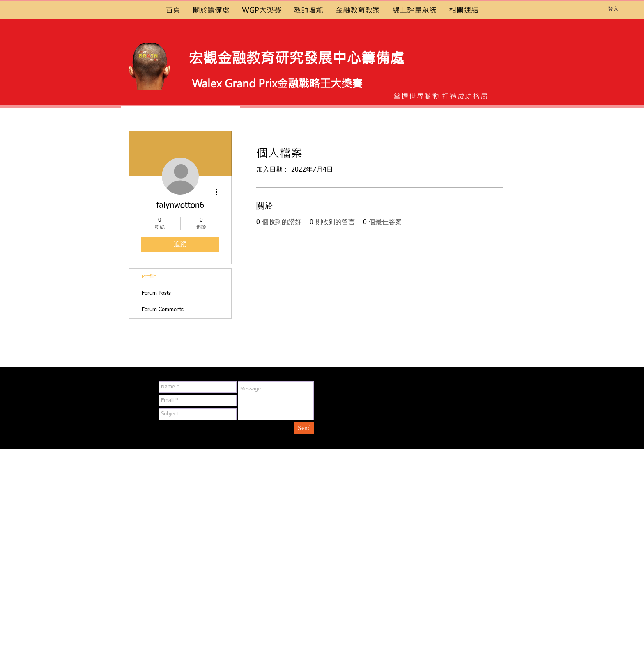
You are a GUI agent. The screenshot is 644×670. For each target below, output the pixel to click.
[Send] (304, 428)
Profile (149, 277)
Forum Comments (163, 310)
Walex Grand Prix (235, 83)
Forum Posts (156, 293)
